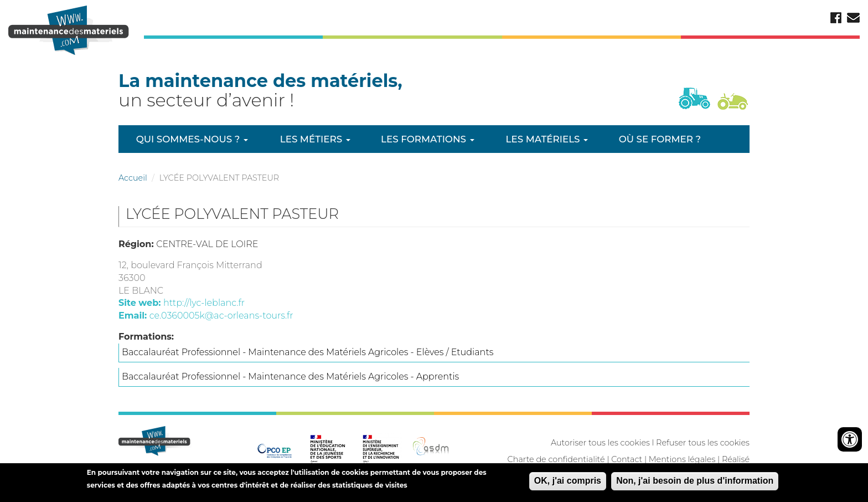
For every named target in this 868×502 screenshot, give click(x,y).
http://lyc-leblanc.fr (204, 303)
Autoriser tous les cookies (600, 443)
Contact (627, 459)
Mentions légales (682, 459)
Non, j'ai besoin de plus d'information (695, 483)
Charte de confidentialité (556, 459)
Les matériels (547, 139)
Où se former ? (660, 139)
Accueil (133, 178)
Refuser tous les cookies (703, 443)
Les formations (427, 139)
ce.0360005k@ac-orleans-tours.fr (221, 316)
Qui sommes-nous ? (192, 139)
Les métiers (315, 139)
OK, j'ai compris (568, 483)
